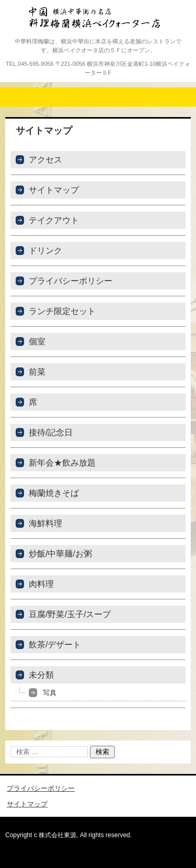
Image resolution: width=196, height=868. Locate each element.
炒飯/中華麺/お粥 (60, 554)
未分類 (41, 675)
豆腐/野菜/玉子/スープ (70, 614)
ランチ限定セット (62, 311)
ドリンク (45, 251)
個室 (37, 342)
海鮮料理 (45, 523)
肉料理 (41, 584)
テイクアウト (54, 220)
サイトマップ (54, 190)
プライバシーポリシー (71, 281)
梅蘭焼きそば (54, 493)
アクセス (45, 160)
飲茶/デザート (55, 645)
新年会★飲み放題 (62, 463)
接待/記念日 (51, 432)
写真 (50, 693)
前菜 (37, 372)
